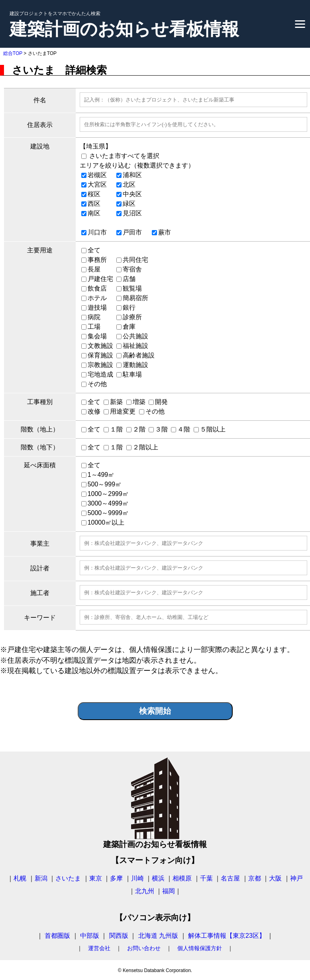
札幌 (20, 878)
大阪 (275, 878)
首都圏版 (57, 936)
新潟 (41, 878)
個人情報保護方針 (200, 948)
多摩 (116, 878)
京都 (255, 878)
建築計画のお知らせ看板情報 (124, 29)
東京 (96, 878)
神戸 (296, 878)
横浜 (158, 878)
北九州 (145, 891)
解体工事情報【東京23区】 (227, 936)
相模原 (182, 878)
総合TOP (13, 53)
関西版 (119, 936)
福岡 (169, 891)
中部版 (90, 936)
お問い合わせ (144, 948)
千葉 (206, 878)
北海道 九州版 (158, 936)
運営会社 (99, 948)
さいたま (68, 878)
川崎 (137, 878)
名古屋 (230, 878)
